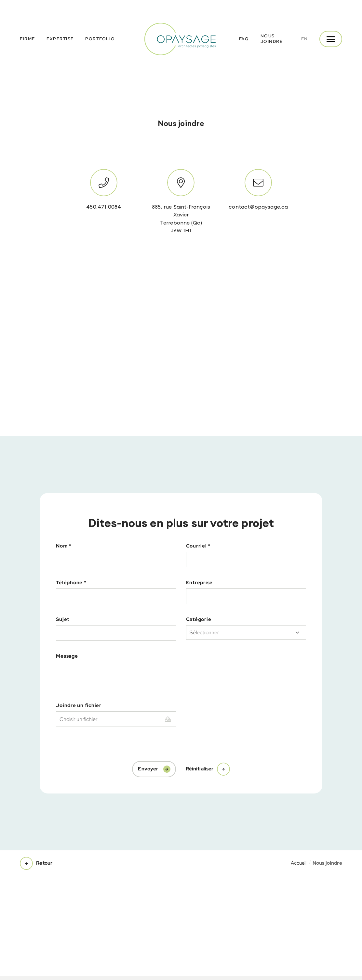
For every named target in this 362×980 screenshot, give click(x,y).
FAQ (244, 39)
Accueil (299, 863)
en (305, 39)
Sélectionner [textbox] (205, 632)
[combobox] (246, 632)
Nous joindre (272, 39)
